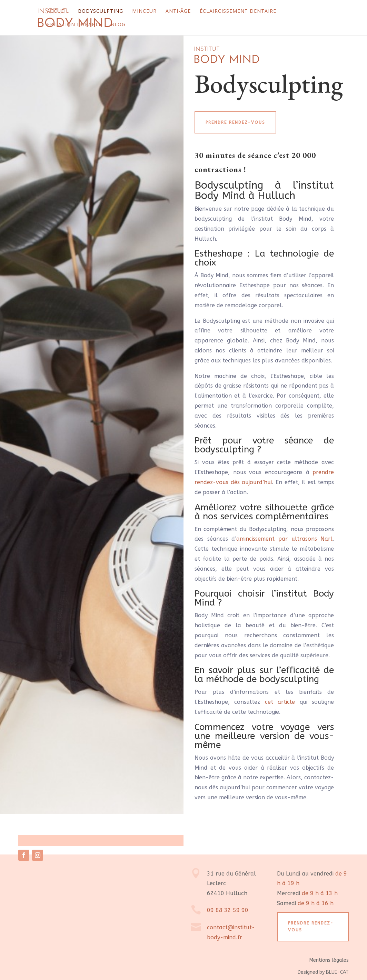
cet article (280, 702)
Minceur (144, 11)
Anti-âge (178, 11)
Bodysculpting (101, 11)
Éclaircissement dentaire (238, 11)
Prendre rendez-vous (235, 122)
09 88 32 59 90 (228, 910)
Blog (118, 25)
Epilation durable (74, 25)
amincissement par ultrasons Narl (284, 539)
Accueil (58, 11)
